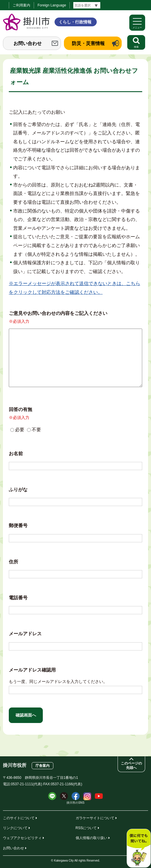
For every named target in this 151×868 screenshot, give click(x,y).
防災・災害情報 (88, 43)
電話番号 (18, 598)
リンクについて (15, 828)
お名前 (16, 454)
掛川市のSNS (75, 803)
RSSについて (86, 828)
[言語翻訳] (87, 5)
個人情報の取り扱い (91, 838)
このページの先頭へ (131, 766)
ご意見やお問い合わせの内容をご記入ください (58, 313)
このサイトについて (19, 818)
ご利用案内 (21, 5)
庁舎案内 (43, 766)
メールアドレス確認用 (32, 670)
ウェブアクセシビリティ (22, 838)
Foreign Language (52, 5)
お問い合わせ (28, 43)
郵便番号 (18, 526)
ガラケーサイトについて (95, 818)
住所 (13, 562)
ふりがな (18, 490)
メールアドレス (25, 634)
